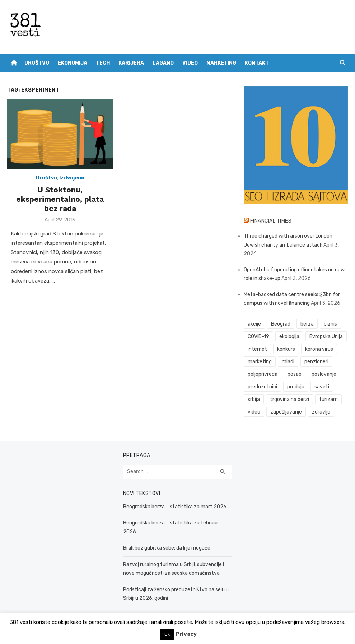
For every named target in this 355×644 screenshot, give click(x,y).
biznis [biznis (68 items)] (330, 324)
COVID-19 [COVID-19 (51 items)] (258, 337)
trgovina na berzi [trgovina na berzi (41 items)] (289, 399)
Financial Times (271, 221)
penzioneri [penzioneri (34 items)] (316, 362)
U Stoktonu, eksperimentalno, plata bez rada (60, 199)
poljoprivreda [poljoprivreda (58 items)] (263, 374)
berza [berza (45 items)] (307, 324)
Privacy (186, 634)
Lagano (163, 63)
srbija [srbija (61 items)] (254, 399)
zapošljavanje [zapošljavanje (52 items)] (286, 412)
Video (190, 63)
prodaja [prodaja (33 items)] (296, 387)
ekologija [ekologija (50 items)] (289, 337)
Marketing (221, 63)
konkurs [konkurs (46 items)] (286, 349)
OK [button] (167, 634)
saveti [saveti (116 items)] (322, 387)
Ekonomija (73, 63)
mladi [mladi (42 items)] (288, 362)
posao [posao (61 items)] (295, 374)
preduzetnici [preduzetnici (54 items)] (262, 387)
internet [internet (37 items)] (257, 349)
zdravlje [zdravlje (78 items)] (321, 412)
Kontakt (257, 63)
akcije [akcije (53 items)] (254, 324)
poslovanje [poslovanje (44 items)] (324, 374)
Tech (103, 63)
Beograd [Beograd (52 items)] (281, 324)
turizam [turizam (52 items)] (328, 399)
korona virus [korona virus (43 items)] (319, 349)
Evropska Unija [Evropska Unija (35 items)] (326, 337)
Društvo (37, 63)
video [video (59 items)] (254, 412)
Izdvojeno (72, 178)
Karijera (131, 63)
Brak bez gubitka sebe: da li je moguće (167, 548)
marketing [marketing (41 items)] (260, 362)
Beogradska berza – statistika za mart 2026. (175, 507)
